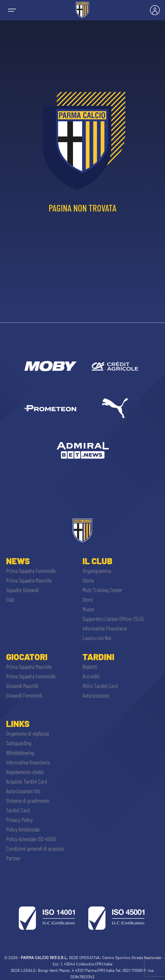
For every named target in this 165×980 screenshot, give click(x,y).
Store (88, 599)
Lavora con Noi (97, 638)
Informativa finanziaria (28, 762)
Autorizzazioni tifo (23, 791)
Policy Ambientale (23, 829)
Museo (88, 609)
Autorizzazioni (96, 695)
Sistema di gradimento (28, 800)
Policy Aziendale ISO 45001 (31, 839)
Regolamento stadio (25, 772)
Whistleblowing (20, 753)
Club (10, 599)
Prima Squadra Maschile (29, 580)
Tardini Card (18, 810)
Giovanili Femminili (24, 695)
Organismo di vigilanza (27, 733)
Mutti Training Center (102, 590)
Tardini (98, 657)
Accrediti (91, 676)
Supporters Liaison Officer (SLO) (113, 619)
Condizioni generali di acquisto (35, 848)
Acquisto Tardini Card (26, 781)
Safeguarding (19, 743)
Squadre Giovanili (22, 590)
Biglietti (90, 667)
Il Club (97, 561)
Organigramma (97, 571)
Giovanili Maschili (22, 686)
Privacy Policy (19, 820)
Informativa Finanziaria (105, 628)
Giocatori (27, 657)
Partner (13, 858)
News (18, 561)
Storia (88, 580)
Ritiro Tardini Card (100, 686)
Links (18, 723)
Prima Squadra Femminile (31, 571)
